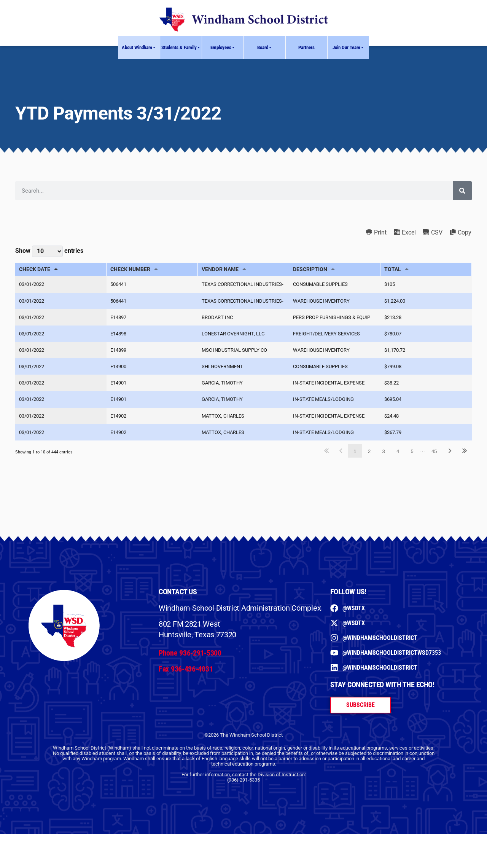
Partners (306, 47)
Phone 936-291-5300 (190, 687)
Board (265, 48)
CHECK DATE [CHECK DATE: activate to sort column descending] (35, 269)
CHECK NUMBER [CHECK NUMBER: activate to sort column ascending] (130, 269)
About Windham (139, 48)
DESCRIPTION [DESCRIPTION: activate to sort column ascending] (310, 269)
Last (464, 485)
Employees (223, 48)
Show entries (49, 251)
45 (434, 485)
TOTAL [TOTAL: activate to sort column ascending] (393, 269)
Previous (341, 485)
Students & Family (181, 48)
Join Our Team (349, 48)
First (327, 485)
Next (450, 485)
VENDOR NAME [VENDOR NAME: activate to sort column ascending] (220, 269)
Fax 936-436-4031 (186, 703)
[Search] (462, 191)
